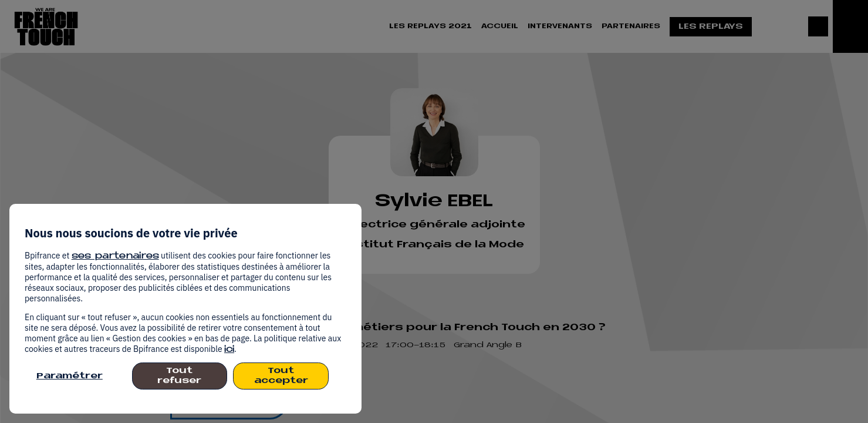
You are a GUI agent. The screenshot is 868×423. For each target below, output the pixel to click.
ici (229, 350)
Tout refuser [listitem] (179, 376)
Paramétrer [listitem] (70, 376)
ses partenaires (115, 256)
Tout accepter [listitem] (281, 376)
